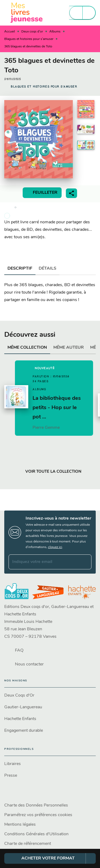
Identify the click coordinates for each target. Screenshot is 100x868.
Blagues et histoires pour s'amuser (29, 39)
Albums (55, 32)
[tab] (20, 269)
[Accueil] (27, 13)
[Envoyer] (85, 562)
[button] (44, 87)
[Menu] (82, 13)
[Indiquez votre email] (43, 562)
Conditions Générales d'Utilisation (36, 834)
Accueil (10, 32)
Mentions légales (20, 825)
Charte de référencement (28, 844)
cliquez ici (55, 547)
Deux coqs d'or (32, 32)
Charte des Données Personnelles (36, 805)
